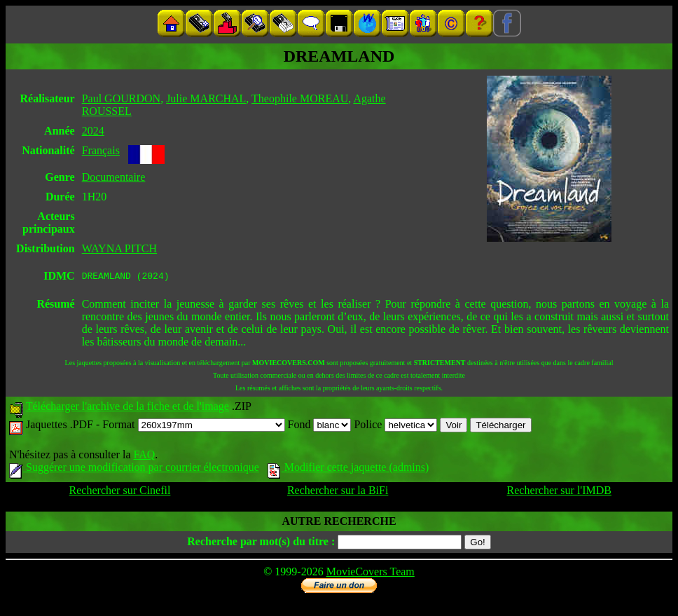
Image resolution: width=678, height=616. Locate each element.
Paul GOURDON (121, 98)
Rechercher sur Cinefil (120, 492)
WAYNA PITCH (119, 248)
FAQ (144, 457)
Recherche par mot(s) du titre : (261, 543)
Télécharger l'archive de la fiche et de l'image (127, 408)
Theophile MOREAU (300, 98)
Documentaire (114, 177)
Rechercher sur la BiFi (338, 492)
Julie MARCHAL (206, 98)
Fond (320, 426)
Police (395, 426)
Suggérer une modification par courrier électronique (134, 469)
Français (101, 150)
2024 (93, 131)
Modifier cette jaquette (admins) (348, 469)
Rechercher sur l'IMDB (560, 492)
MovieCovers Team (371, 574)
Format (193, 426)
